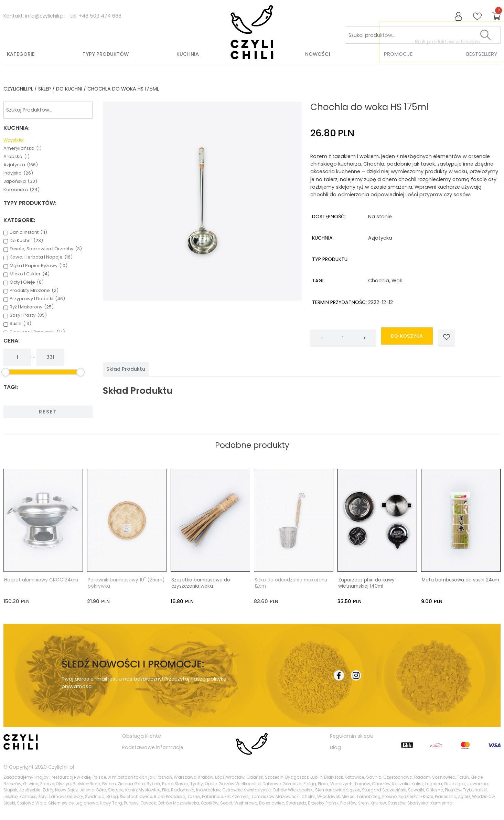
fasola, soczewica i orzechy (46, 249)
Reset (48, 412)
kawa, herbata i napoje (41, 257)
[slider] (6, 372)
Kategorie (21, 54)
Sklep (45, 89)
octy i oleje (27, 282)
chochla (379, 281)
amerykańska (23, 148)
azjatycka (21, 165)
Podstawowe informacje (153, 747)
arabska (17, 157)
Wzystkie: (14, 140)
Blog (335, 747)
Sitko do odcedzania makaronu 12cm (291, 583)
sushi (20, 324)
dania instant (28, 232)
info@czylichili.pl (45, 16)
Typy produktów (106, 54)
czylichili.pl (18, 89)
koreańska (22, 190)
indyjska (18, 173)
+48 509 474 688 (100, 16)
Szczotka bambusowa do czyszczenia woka (201, 583)
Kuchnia (188, 54)
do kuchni (69, 89)
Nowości (318, 54)
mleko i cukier (30, 274)
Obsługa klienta (142, 736)
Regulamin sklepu (352, 736)
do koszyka (407, 338)
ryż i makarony (32, 307)
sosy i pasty (28, 315)
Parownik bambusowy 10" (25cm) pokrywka (126, 583)
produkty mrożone (34, 291)
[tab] (126, 369)
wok (397, 281)
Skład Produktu (126, 369)
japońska (20, 181)
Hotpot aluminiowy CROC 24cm (41, 580)
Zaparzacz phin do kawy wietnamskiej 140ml (366, 583)
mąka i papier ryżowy (39, 266)
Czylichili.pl (61, 767)
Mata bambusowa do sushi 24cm (460, 580)
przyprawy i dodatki (37, 299)
